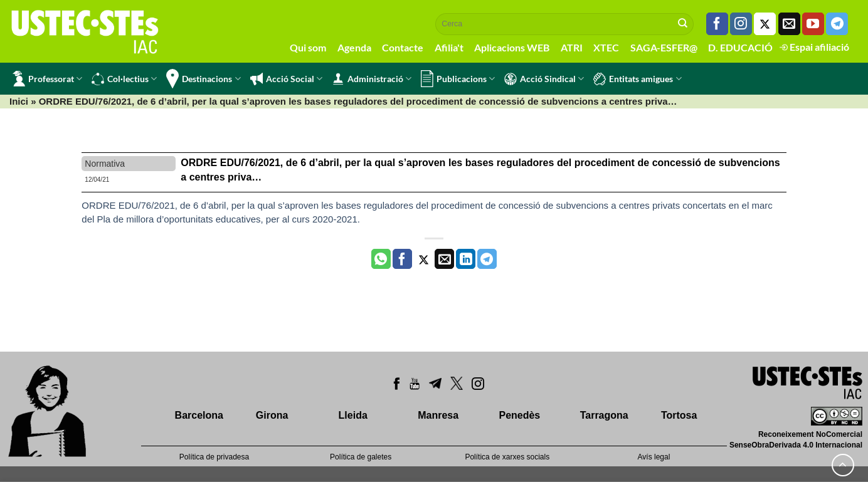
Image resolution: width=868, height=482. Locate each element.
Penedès (519, 415)
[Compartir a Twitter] (424, 259)
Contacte (403, 47)
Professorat (47, 79)
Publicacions (458, 79)
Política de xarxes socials (507, 457)
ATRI (572, 47)
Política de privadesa (214, 457)
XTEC (606, 47)
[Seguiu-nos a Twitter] (765, 24)
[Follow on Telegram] (837, 24)
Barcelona (199, 415)
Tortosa (679, 415)
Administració (372, 79)
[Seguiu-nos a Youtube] (813, 24)
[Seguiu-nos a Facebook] (717, 24)
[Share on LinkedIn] (466, 259)
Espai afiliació (814, 47)
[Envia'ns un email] (789, 24)
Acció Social (286, 79)
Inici (19, 101)
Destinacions (203, 79)
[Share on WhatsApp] (381, 259)
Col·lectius (124, 79)
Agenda (354, 47)
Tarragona (604, 415)
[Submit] (683, 24)
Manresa (438, 415)
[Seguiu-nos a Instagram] (741, 24)
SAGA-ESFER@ (664, 47)
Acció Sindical (544, 79)
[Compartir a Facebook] (402, 259)
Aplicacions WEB (512, 47)
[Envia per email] (444, 259)
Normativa (105, 164)
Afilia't (449, 47)
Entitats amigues (637, 79)
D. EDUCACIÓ (740, 47)
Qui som (308, 47)
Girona (272, 415)
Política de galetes (361, 457)
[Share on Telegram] (487, 259)
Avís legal (654, 457)
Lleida (353, 415)
